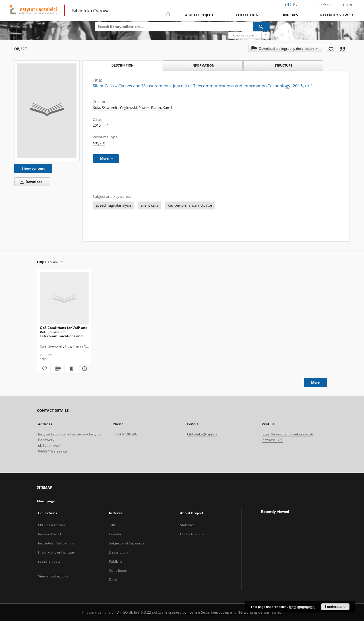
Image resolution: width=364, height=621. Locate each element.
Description (118, 552)
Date (113, 580)
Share (347, 5)
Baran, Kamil (162, 108)
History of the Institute (56, 552)
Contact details (192, 534)
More (315, 382)
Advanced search (245, 35)
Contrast (324, 4)
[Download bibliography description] (57, 369)
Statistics (187, 525)
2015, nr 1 (101, 125)
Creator (115, 534)
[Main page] (168, 15)
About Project (199, 15)
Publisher (116, 561)
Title (112, 525)
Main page (46, 501)
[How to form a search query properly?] (266, 35)
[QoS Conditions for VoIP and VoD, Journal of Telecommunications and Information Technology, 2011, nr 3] (64, 298)
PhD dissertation (51, 525)
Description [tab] (122, 65)
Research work (50, 534)
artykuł (99, 143)
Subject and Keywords (127, 543)
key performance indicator (190, 205)
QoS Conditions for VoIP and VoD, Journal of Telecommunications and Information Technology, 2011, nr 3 (64, 332)
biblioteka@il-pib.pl (202, 434)
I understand (335, 607)
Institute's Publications (56, 543)
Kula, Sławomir (105, 108)
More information (302, 607)
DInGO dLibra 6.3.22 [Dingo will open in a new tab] (134, 612)
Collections (248, 15)
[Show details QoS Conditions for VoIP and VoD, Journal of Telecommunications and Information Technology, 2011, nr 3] (84, 369)
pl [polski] (295, 4)
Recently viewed (337, 15)
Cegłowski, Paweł (134, 108)
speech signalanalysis (113, 205)
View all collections (53, 576)
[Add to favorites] (331, 49)
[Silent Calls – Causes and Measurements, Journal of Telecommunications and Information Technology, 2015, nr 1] (47, 111)
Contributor (118, 570)
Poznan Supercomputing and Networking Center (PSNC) (235, 612)
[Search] (261, 26)
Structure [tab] (283, 65)
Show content (33, 168)
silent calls (150, 205)
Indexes (291, 15)
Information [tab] (203, 65)
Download (30, 182)
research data (49, 561)
